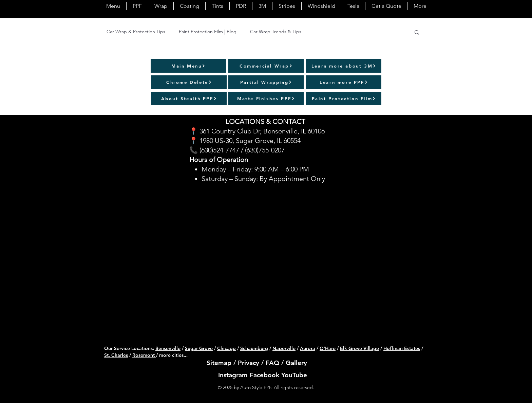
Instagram (233, 375)
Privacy (249, 363)
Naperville (284, 348)
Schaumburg (254, 348)
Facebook (264, 375)
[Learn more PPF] (344, 82)
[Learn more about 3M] (344, 66)
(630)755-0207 (265, 150)
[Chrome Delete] (189, 82)
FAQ (272, 363)
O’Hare (328, 348)
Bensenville (168, 348)
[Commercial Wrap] (266, 66)
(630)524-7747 (219, 150)
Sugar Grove (199, 348)
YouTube (294, 375)
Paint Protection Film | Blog (208, 32)
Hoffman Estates (402, 348)
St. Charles (116, 355)
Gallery (296, 363)
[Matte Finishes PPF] (266, 98)
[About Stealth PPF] (189, 98)
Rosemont (144, 355)
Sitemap (219, 363)
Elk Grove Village (359, 348)
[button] (417, 33)
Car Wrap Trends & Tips (276, 32)
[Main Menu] (188, 66)
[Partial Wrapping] (266, 82)
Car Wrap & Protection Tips (136, 32)
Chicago (226, 348)
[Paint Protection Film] (344, 98)
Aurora (308, 348)
